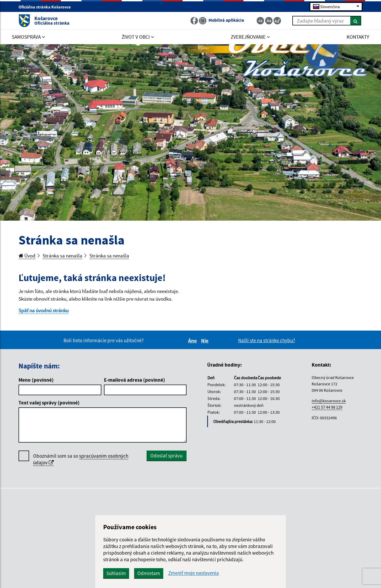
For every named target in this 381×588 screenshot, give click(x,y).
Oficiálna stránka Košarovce (47, 7)
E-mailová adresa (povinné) (135, 380)
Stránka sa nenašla (62, 256)
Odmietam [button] (149, 573)
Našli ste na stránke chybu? (267, 340)
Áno (193, 341)
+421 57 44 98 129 (327, 407)
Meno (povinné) (36, 380)
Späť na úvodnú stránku (44, 310)
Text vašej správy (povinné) (49, 403)
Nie (206, 341)
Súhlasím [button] (116, 573)
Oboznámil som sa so (81, 459)
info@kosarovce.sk (329, 401)
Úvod (27, 256)
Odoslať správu (166, 456)
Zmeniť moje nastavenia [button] (194, 573)
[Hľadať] (356, 21)
